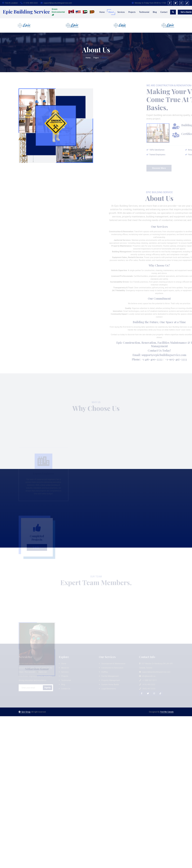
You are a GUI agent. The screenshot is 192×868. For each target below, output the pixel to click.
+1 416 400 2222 (29, 3)
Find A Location (10, 3)
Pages (96, 57)
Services (121, 12)
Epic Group (25, 712)
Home (102, 12)
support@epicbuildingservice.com (56, 3)
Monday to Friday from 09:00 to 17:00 (149, 3)
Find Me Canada (167, 712)
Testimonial (144, 12)
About (111, 12)
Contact (164, 12)
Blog (155, 12)
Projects (132, 12)
